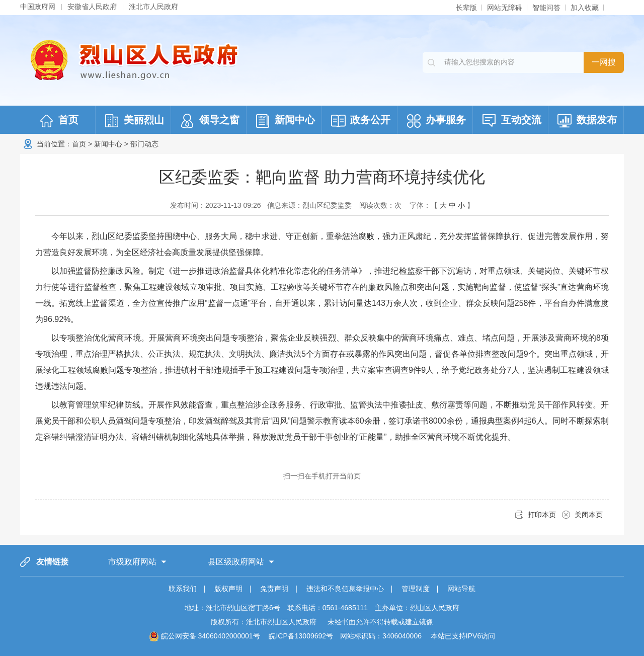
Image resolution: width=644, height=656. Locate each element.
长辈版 (466, 8)
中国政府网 (38, 7)
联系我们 (183, 589)
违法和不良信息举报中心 (345, 589)
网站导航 (461, 589)
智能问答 (546, 8)
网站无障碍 (505, 8)
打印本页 (542, 515)
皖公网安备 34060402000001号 (205, 636)
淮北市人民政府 (153, 7)
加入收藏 (585, 8)
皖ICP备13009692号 (301, 636)
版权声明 (228, 589)
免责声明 (274, 589)
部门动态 (144, 144)
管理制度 (416, 589)
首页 (79, 144)
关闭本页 (589, 515)
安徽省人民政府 (92, 7)
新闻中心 (108, 144)
